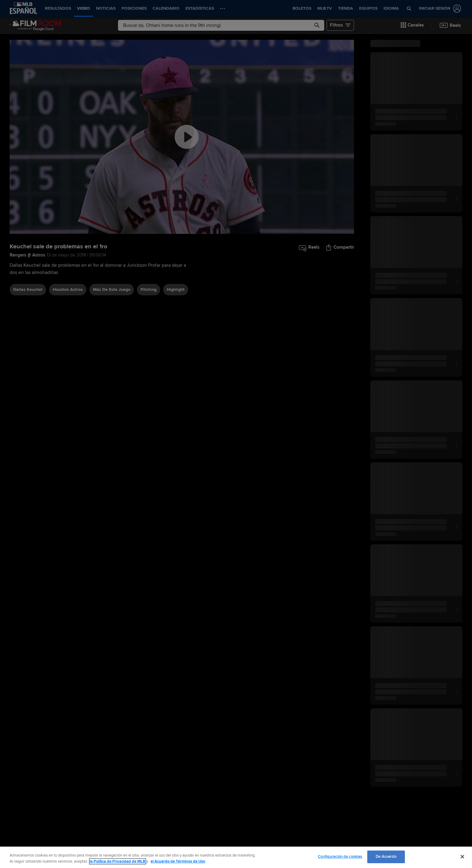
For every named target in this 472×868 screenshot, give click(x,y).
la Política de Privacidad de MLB (118, 861)
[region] (236, 857)
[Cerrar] (462, 857)
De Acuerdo (386, 857)
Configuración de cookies (340, 857)
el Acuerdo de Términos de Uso (178, 861)
